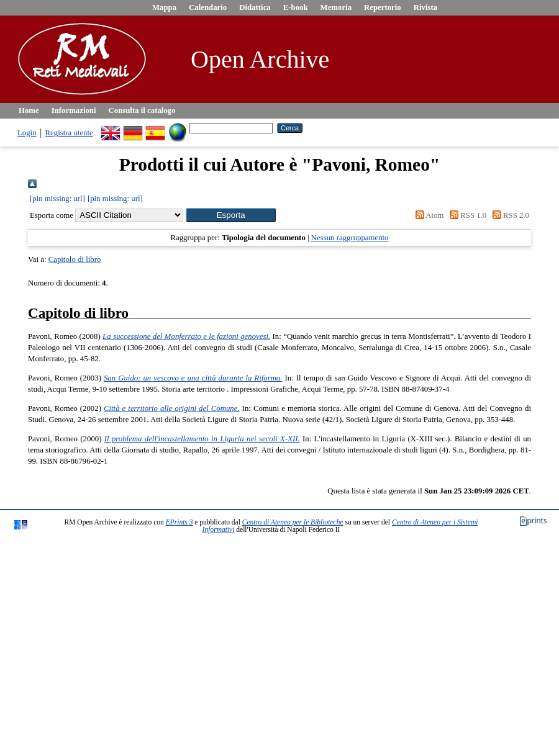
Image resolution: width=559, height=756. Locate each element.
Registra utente (69, 133)
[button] (231, 215)
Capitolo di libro (75, 259)
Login (27, 133)
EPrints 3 (180, 522)
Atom (427, 215)
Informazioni (74, 110)
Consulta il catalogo (142, 110)
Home (29, 110)
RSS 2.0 (509, 215)
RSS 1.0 (466, 215)
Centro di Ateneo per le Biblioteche (293, 522)
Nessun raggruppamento (350, 238)
